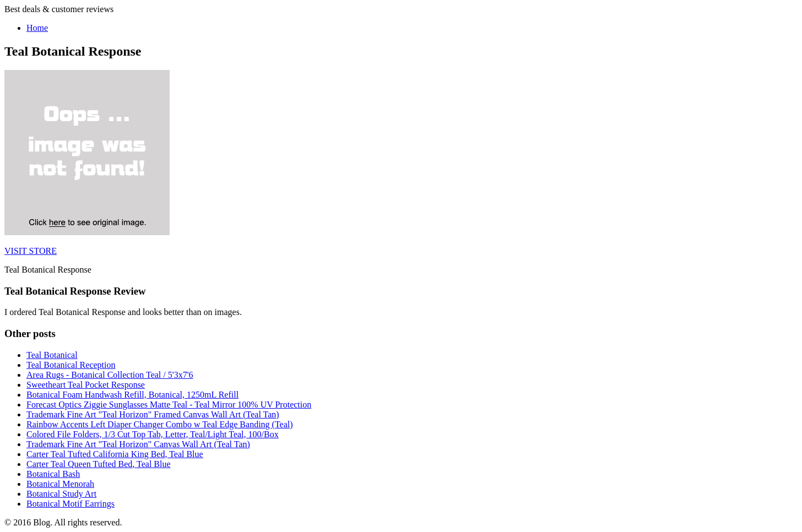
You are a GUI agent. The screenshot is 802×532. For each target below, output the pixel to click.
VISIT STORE (31, 251)
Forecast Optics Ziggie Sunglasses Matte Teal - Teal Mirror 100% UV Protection (169, 405)
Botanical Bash (53, 474)
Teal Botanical (52, 355)
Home (37, 28)
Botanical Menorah (60, 484)
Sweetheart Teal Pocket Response (86, 385)
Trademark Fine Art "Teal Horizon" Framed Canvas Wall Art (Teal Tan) (153, 414)
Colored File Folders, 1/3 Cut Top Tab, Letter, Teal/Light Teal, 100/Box (153, 434)
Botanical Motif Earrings (71, 504)
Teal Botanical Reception (71, 365)
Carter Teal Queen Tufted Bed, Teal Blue (99, 464)
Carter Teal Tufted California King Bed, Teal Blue (115, 454)
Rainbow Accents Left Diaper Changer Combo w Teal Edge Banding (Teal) (160, 424)
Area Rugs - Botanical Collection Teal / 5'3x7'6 (110, 375)
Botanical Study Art (61, 494)
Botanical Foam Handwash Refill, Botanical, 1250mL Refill (132, 395)
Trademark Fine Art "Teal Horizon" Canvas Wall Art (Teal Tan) (138, 444)
